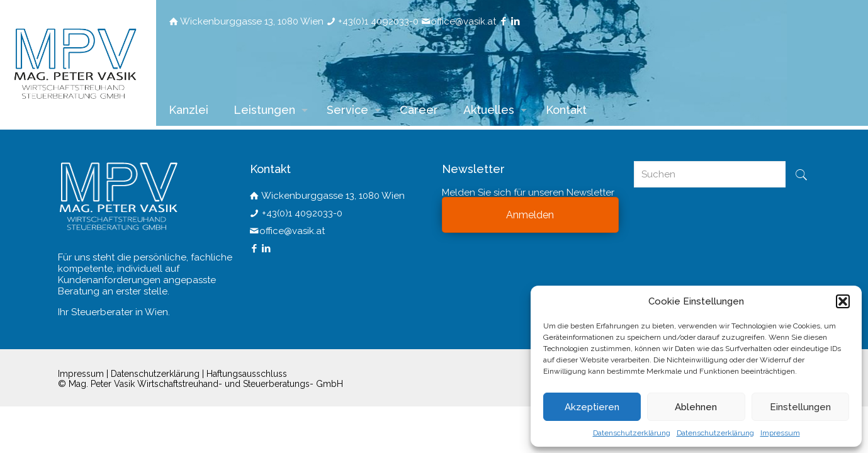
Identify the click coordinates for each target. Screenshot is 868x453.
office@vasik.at (463, 21)
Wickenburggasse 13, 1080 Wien (252, 21)
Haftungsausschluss (247, 374)
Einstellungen (800, 407)
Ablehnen (696, 407)
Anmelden (530, 215)
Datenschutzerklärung (632, 433)
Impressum (780, 433)
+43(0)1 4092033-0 (378, 21)
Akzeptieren (592, 407)
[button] (843, 301)
